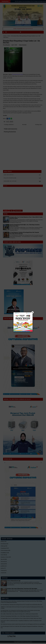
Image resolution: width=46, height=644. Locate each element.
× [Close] (33, 312)
